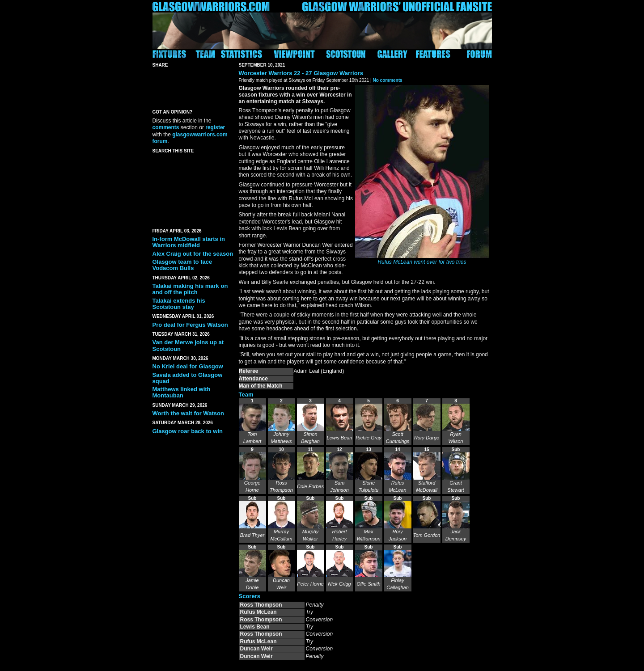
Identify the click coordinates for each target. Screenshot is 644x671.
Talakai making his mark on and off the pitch (190, 289)
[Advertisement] (193, 189)
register (215, 127)
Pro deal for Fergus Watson (190, 325)
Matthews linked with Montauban (182, 392)
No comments (387, 80)
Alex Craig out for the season (193, 254)
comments (166, 127)
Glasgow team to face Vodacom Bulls (182, 265)
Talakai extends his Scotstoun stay (179, 304)
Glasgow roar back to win (188, 431)
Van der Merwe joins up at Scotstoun (188, 345)
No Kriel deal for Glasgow (188, 366)
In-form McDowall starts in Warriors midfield (189, 242)
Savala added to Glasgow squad (188, 378)
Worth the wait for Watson (188, 413)
